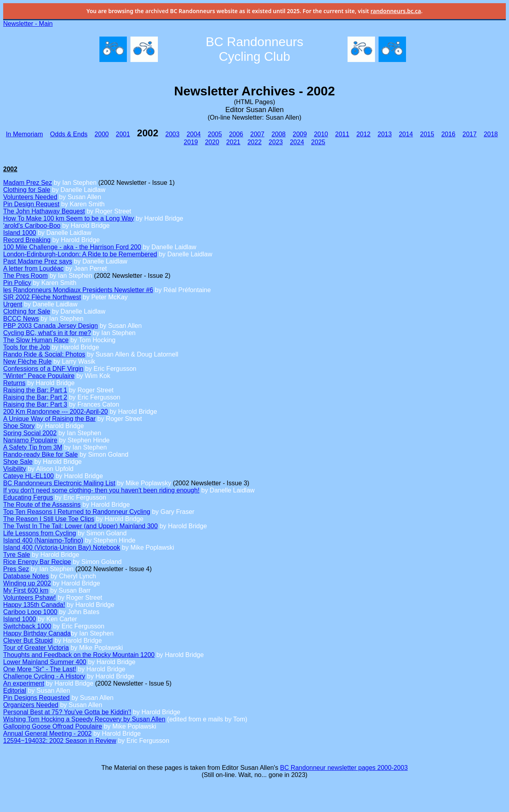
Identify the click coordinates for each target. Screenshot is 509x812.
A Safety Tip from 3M (33, 447)
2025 (318, 142)
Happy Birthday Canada (37, 633)
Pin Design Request (31, 204)
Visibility (15, 469)
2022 (254, 142)
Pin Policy (17, 283)
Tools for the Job (26, 347)
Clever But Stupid (28, 640)
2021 (233, 142)
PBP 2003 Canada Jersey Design (51, 326)
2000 (102, 134)
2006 (236, 134)
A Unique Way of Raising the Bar (49, 419)
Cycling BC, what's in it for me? (47, 333)
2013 (385, 134)
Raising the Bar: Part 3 (35, 404)
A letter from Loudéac (33, 268)
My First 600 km (26, 590)
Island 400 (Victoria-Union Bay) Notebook (62, 547)
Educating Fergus (28, 497)
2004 (194, 134)
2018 (491, 134)
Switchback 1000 (27, 626)
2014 (406, 134)
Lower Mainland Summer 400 (45, 662)
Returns (14, 383)
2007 (257, 134)
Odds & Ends (69, 134)
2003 (173, 134)
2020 (212, 142)
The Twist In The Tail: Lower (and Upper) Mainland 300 (81, 526)
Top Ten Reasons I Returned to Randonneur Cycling (77, 512)
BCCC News (21, 319)
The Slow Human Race (36, 340)
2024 (297, 142)
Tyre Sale (17, 555)
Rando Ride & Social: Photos (44, 354)
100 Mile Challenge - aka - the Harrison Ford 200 (72, 247)
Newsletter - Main (28, 24)
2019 (191, 142)
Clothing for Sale (27, 190)
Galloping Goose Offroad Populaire (53, 726)
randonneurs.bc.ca (396, 11)
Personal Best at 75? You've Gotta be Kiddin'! (67, 712)
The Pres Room (25, 276)
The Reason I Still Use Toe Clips (49, 519)
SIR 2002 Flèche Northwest (42, 297)
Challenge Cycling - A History (44, 676)
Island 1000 (20, 233)
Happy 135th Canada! (34, 605)
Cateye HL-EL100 (28, 476)
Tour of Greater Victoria (36, 648)
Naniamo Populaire (30, 440)
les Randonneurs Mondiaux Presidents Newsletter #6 (78, 290)
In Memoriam (24, 134)
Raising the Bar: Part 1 (35, 390)
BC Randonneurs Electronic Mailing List (59, 483)
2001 (123, 134)
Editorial (15, 691)
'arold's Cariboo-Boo (32, 226)
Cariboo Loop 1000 (30, 612)
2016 (449, 134)
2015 (427, 134)
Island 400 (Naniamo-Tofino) (43, 540)
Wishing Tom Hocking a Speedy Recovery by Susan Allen (84, 719)
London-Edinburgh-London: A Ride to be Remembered (80, 254)
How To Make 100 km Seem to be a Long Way (69, 218)
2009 (300, 134)
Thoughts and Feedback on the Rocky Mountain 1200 (79, 655)
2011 (342, 134)
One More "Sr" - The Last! (40, 669)
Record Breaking (27, 240)
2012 (363, 134)
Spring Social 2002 (30, 433)
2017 (470, 134)
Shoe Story (19, 426)
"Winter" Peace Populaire (39, 376)
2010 (321, 134)
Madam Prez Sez (28, 183)
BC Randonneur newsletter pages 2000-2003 (344, 768)
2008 (279, 134)
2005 (215, 134)
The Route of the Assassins (42, 505)
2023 (276, 142)
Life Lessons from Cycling (40, 533)
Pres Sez (16, 569)
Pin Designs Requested (36, 698)
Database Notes (26, 576)
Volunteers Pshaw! (30, 598)
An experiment (24, 683)
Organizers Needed (31, 705)
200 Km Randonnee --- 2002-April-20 (55, 412)
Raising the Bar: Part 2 (35, 397)
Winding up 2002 (27, 583)
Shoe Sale (18, 462)
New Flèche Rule (27, 361)
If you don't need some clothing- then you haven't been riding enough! (101, 490)
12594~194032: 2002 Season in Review (60, 741)
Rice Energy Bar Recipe (37, 562)
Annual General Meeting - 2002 (47, 734)
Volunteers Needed (30, 197)
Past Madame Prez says (38, 261)
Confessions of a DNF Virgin (43, 369)
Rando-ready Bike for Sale (41, 454)
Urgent (13, 304)
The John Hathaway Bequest (44, 211)
